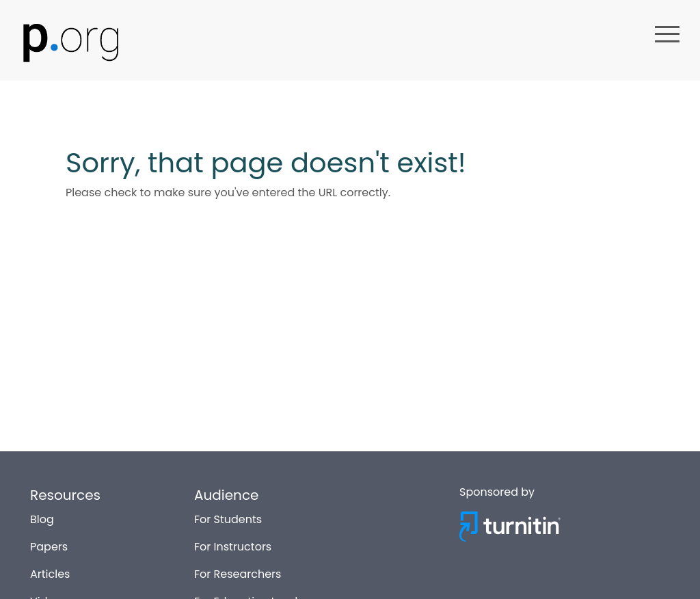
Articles (50, 571)
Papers (49, 544)
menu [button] (667, 34)
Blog (42, 517)
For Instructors (233, 544)
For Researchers (238, 571)
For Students (228, 517)
